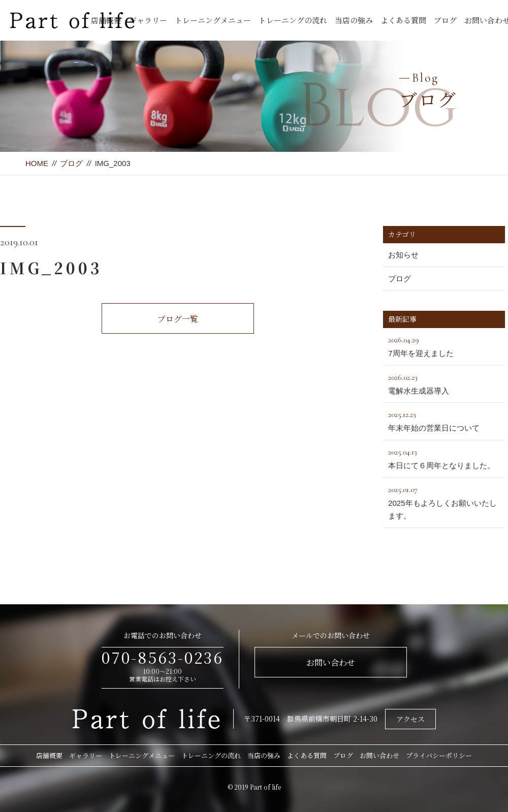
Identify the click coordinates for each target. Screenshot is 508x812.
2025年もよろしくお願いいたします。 (444, 502)
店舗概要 (49, 755)
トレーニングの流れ (293, 20)
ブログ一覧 (178, 319)
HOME (37, 163)
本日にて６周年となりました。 (444, 458)
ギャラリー (148, 20)
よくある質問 (403, 20)
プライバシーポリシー (439, 755)
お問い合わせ (331, 662)
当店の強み (354, 20)
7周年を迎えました (444, 345)
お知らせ (403, 255)
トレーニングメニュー (213, 20)
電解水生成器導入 (444, 383)
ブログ (445, 20)
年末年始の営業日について (444, 420)
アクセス (410, 719)
